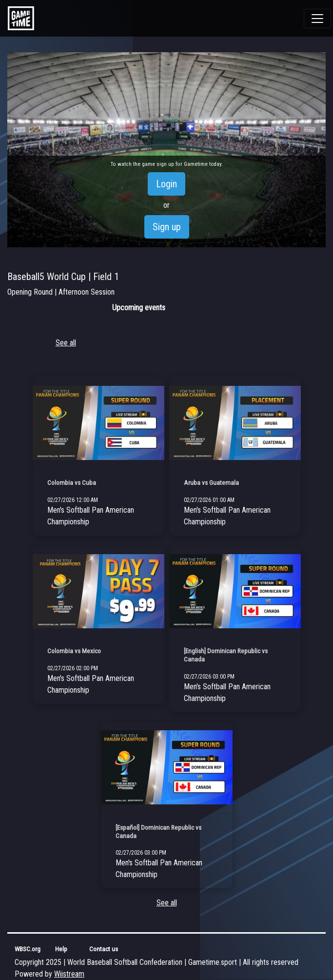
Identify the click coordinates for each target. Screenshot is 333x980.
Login (166, 184)
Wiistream (69, 974)
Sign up (167, 227)
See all (66, 343)
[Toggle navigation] (317, 19)
